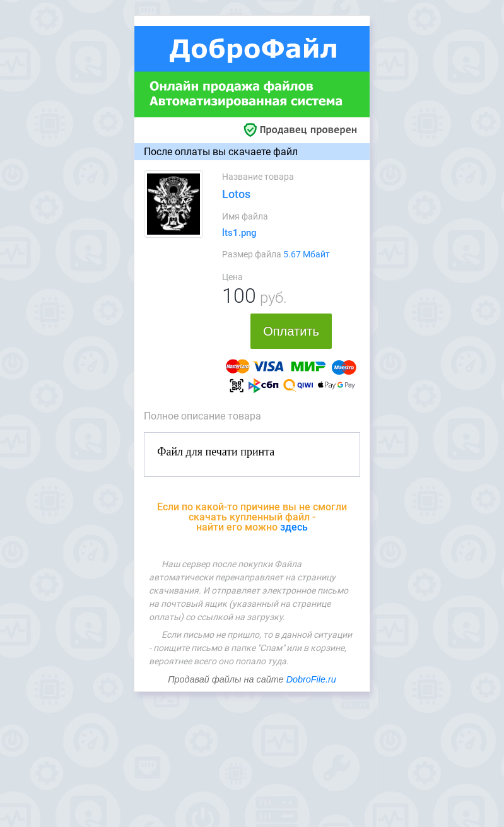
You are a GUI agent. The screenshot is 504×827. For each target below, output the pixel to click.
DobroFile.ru (311, 679)
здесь (294, 527)
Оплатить (291, 331)
